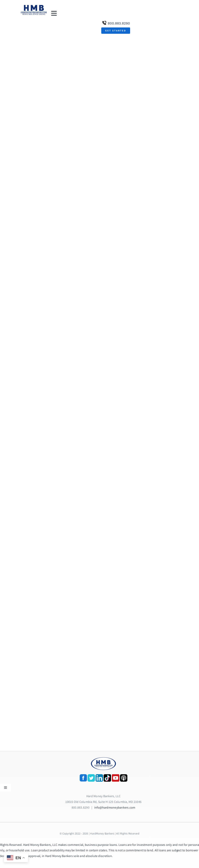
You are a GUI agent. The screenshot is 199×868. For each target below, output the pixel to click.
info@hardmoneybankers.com (115, 807)
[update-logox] (34, 5)
